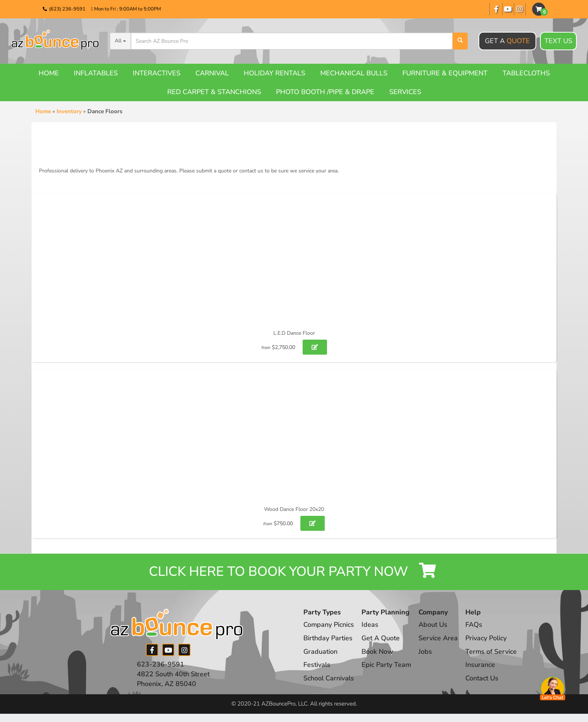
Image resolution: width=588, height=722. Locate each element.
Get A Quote (381, 639)
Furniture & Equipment (445, 73)
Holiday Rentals (274, 73)
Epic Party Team (387, 665)
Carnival (212, 73)
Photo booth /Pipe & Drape (325, 92)
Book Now (378, 652)
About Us (434, 625)
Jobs (426, 652)
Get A (507, 41)
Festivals (317, 665)
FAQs (475, 625)
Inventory (69, 111)
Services (405, 92)
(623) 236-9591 (67, 9)
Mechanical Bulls (354, 73)
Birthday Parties (328, 639)
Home (49, 73)
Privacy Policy (487, 639)
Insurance (481, 665)
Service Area (439, 639)
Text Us (558, 41)
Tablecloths (526, 73)
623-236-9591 (160, 665)
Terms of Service (492, 652)
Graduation (320, 652)
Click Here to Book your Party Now (294, 572)
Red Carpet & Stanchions (214, 92)
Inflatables (96, 73)
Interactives (157, 73)
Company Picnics (329, 625)
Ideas (370, 625)
